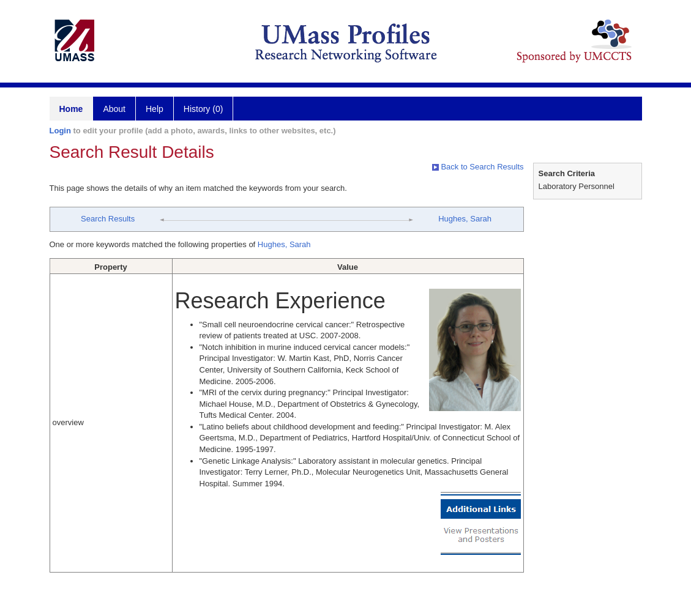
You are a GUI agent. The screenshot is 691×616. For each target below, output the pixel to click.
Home (71, 109)
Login (60, 131)
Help (155, 109)
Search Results (108, 219)
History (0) (204, 109)
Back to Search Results (478, 167)
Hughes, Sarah (465, 219)
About (114, 109)
